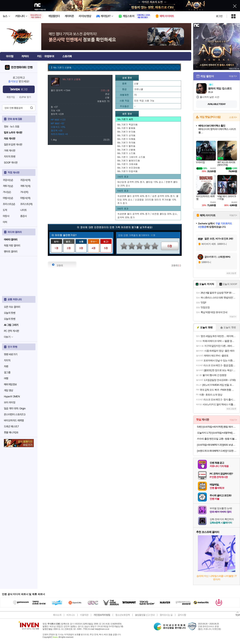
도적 (5, 210)
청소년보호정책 (123, 615)
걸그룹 (7, 372)
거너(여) (24, 192)
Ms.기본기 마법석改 (127, 171)
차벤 (6, 366)
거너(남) (7, 192)
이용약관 (84, 615)
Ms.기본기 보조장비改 (129, 168)
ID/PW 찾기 (25, 97)
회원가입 (11, 97)
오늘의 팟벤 (10, 319)
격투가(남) (8, 186)
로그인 (219, 16)
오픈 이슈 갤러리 (12, 307)
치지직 (7, 360)
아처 (5, 222)
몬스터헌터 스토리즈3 (15, 414)
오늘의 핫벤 (10, 313)
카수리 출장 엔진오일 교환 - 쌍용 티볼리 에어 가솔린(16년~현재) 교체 (217, 439)
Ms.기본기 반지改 (126, 131)
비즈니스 (71, 615)
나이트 (23, 210)
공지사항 (182, 615)
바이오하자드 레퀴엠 (14, 420)
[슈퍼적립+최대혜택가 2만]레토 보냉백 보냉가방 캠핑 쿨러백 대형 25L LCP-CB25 (217, 445)
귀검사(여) (25, 180)
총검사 (23, 216)
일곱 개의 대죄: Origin (15, 408)
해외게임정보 (10, 384)
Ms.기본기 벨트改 (126, 146)
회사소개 (57, 615)
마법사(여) (25, 198)
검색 (31, 108)
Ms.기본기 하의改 (126, 142)
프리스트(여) (26, 204)
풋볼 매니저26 (11, 432)
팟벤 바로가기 (11, 354)
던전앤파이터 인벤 (22, 67)
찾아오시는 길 (166, 615)
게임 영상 (9, 390)
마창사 (6, 216)
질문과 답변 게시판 (13, 145)
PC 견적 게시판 (11, 331)
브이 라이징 (10, 402)
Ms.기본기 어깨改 (126, 139)
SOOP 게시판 (11, 163)
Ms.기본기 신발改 (126, 150)
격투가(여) (25, 186)
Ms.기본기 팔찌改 (126, 128)
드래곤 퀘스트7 (11, 426)
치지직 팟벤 (10, 157)
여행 (6, 378)
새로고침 (230, 273)
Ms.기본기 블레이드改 (129, 160)
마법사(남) (8, 198)
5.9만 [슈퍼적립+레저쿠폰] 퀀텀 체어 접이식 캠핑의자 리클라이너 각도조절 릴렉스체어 (217, 427)
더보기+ (233, 76)
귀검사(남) (8, 180)
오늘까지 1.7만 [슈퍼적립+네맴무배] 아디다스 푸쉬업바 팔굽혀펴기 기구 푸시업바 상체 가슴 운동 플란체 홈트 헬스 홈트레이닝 (217, 433)
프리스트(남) (9, 204)
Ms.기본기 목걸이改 (127, 124)
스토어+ (233, 117)
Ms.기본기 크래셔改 (127, 164)
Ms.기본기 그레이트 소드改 (131, 157)
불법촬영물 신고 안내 (145, 615)
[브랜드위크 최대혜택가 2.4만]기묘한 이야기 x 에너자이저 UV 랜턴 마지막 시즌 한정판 (217, 451)
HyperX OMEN (12, 396)
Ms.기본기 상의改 (126, 135)
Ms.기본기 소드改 (126, 153)
